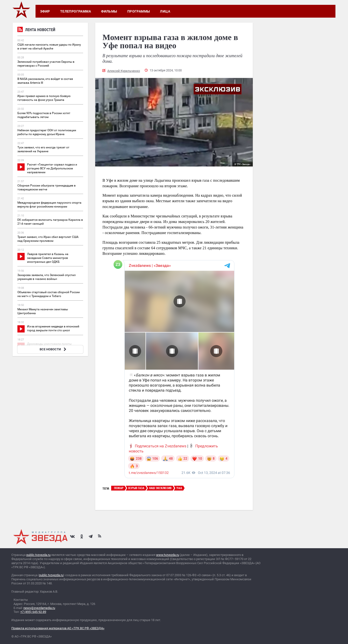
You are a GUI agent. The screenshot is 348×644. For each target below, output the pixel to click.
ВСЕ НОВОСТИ (54, 349)
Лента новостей (36, 30)
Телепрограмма (76, 11)
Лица (165, 11)
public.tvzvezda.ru (38, 555)
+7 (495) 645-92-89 (33, 612)
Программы (139, 11)
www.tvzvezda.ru (168, 555)
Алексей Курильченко (124, 71)
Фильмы (109, 11)
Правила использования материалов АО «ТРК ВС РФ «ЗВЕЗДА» (58, 628)
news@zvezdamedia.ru (39, 608)
